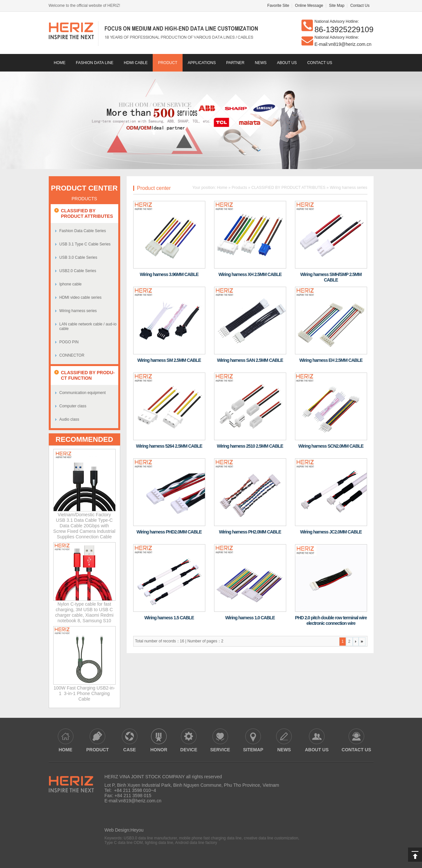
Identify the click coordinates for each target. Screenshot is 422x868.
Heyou (137, 830)
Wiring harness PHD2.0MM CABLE (169, 532)
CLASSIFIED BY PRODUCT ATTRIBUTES (288, 188)
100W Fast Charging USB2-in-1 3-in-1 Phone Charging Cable (84, 693)
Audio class (69, 419)
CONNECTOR (72, 355)
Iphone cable (71, 284)
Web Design (117, 830)
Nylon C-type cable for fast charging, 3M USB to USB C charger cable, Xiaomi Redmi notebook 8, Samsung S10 (84, 612)
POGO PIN (69, 342)
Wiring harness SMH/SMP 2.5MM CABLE (331, 277)
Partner (235, 63)
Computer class (73, 406)
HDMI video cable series (81, 297)
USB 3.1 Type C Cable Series (85, 244)
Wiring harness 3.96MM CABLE (169, 274)
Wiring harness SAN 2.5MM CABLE (250, 360)
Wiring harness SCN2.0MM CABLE (331, 446)
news (261, 63)
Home (60, 63)
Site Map (337, 6)
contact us (320, 63)
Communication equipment (83, 393)
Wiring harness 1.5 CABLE (169, 618)
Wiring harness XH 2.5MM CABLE (250, 274)
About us (287, 63)
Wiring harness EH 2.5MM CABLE (331, 360)
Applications (202, 63)
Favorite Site (278, 6)
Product (167, 63)
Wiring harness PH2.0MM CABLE (250, 532)
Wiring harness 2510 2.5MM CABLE (250, 446)
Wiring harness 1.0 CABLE (250, 618)
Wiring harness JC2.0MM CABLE (331, 532)
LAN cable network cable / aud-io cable (88, 326)
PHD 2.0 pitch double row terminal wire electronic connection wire (331, 620)
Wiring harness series (78, 311)
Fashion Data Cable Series (83, 231)
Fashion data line (95, 63)
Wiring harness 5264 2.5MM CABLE (169, 446)
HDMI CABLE (136, 63)
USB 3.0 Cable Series (78, 257)
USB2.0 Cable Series (78, 271)
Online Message (309, 6)
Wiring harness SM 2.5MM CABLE (169, 360)
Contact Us (360, 6)
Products (239, 188)
